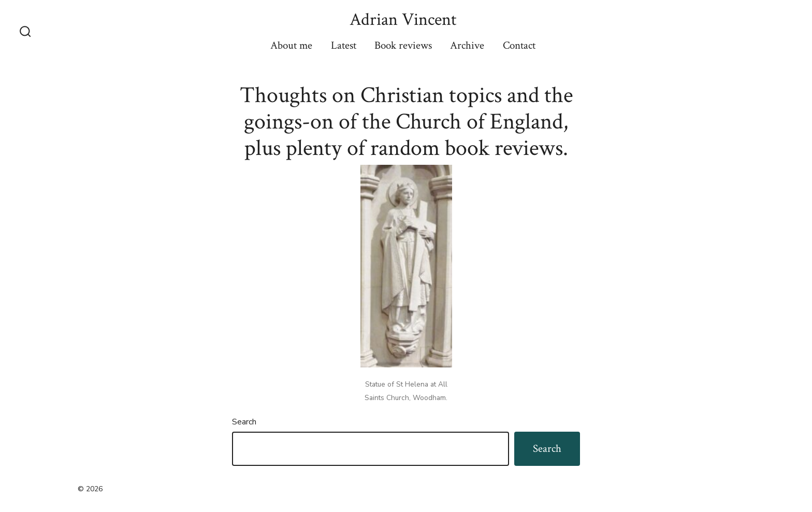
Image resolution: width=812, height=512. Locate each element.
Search (244, 422)
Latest (344, 45)
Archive (467, 45)
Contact (519, 45)
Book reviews (403, 45)
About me (291, 45)
